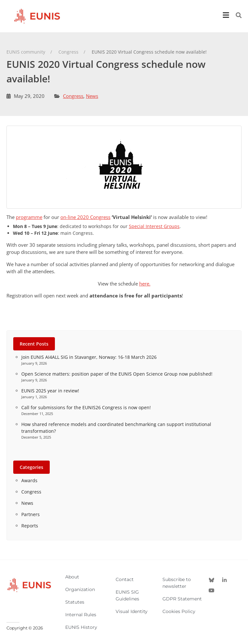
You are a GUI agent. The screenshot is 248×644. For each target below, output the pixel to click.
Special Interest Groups (154, 226)
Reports (30, 526)
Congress (73, 96)
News (92, 96)
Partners (31, 514)
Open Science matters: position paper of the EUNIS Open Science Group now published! (117, 374)
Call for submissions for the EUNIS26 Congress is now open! (86, 407)
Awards (29, 480)
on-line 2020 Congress (85, 217)
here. (145, 284)
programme (29, 217)
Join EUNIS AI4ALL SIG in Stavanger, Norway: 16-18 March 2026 (89, 357)
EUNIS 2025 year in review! (50, 391)
